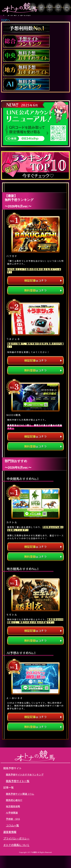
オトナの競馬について (16, 845)
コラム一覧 (12, 825)
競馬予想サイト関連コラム (20, 794)
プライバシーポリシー (16, 838)
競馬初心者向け (14, 800)
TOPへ (6, 20)
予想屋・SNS (13, 819)
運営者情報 (10, 832)
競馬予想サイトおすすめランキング (25, 775)
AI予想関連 (12, 813)
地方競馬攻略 (13, 806)
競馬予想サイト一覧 (18, 781)
